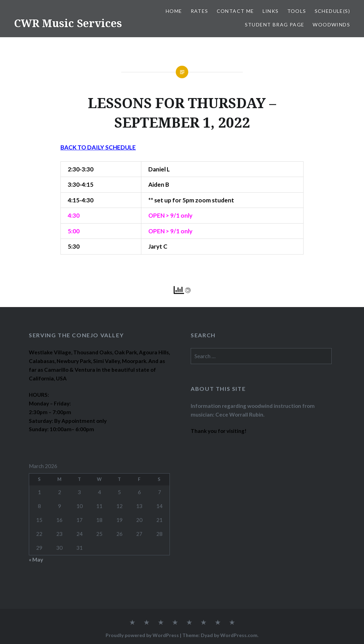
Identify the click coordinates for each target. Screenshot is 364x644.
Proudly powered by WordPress (142, 635)
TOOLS (297, 11)
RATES (200, 11)
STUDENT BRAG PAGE (275, 25)
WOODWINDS (331, 25)
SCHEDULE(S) (332, 11)
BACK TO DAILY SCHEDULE (98, 147)
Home (174, 11)
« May (36, 560)
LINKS (271, 11)
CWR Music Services (68, 23)
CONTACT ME (235, 11)
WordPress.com (239, 635)
